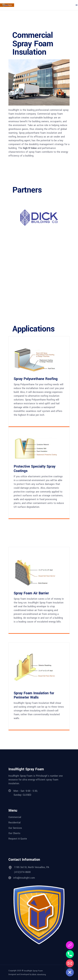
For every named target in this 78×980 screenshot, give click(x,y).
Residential (14, 823)
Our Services (15, 828)
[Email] (70, 963)
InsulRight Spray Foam (33, 971)
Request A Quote (18, 839)
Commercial (15, 817)
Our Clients (14, 833)
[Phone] (70, 954)
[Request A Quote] (70, 945)
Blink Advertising (39, 975)
